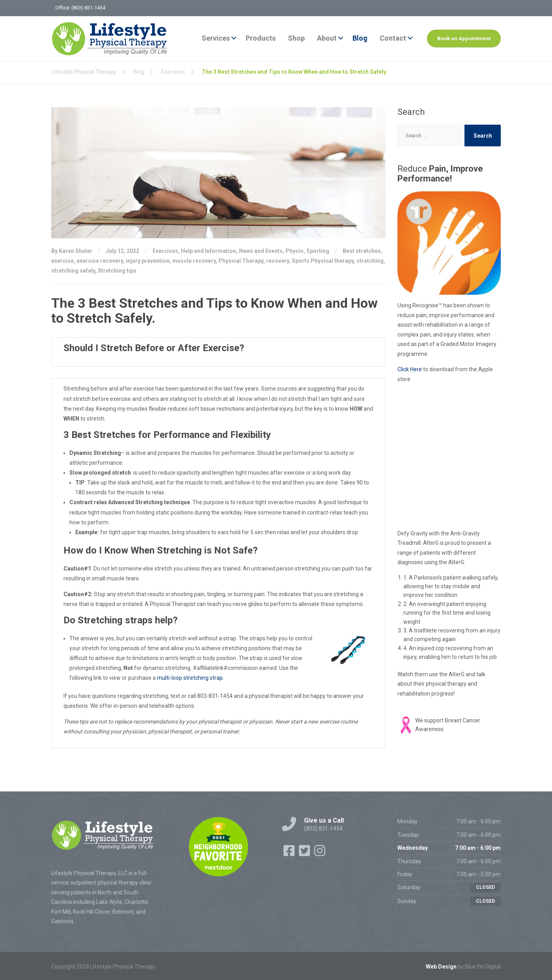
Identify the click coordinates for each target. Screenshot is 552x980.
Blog (360, 38)
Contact (393, 38)
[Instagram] (320, 853)
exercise (62, 261)
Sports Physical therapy (323, 261)
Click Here (410, 369)
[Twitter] (305, 853)
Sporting (318, 251)
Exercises (165, 251)
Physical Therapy (241, 261)
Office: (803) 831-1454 (80, 8)
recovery (278, 261)
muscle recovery (194, 261)
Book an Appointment (464, 38)
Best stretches (362, 251)
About (327, 38)
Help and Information (209, 251)
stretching (370, 261)
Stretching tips (117, 271)
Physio (295, 251)
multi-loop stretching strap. (190, 678)
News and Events (261, 251)
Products (261, 38)
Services (216, 38)
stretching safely (73, 271)
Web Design (441, 967)
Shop (296, 38)
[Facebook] (290, 853)
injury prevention (148, 261)
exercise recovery (100, 261)
